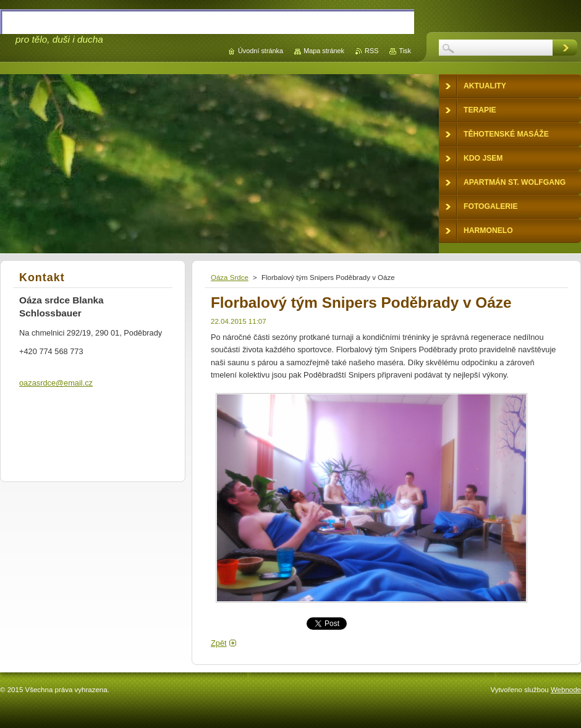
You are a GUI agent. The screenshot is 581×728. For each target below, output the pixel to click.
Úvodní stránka (261, 51)
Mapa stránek (324, 51)
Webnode (566, 690)
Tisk (405, 51)
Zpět (219, 643)
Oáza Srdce (230, 277)
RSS (371, 51)
